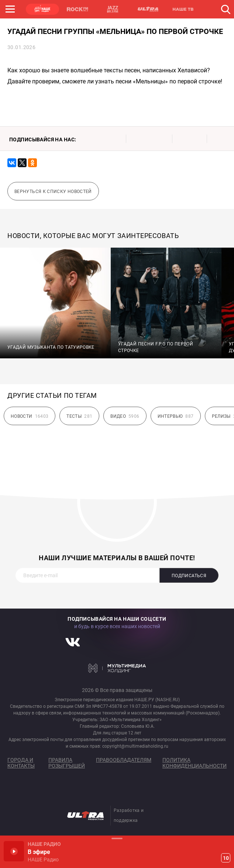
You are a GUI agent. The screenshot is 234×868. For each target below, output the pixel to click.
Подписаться (189, 576)
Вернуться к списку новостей (53, 192)
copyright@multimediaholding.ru (135, 746)
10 (226, 858)
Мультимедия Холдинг (117, 668)
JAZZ (113, 9)
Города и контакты (21, 763)
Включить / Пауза (14, 851)
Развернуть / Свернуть (117, 838)
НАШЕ (42, 9)
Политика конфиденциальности (195, 763)
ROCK (78, 9)
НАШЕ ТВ (183, 9)
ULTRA (148, 9)
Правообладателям (124, 760)
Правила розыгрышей (67, 763)
